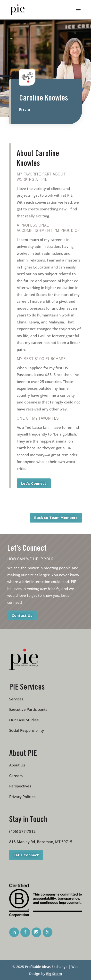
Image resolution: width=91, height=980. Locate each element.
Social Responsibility (27, 730)
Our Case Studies (24, 720)
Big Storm (54, 974)
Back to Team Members (56, 517)
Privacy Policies (22, 797)
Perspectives (20, 786)
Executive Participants (28, 709)
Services (16, 699)
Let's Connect (34, 483)
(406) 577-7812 (22, 831)
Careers (16, 776)
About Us (17, 765)
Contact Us (22, 615)
